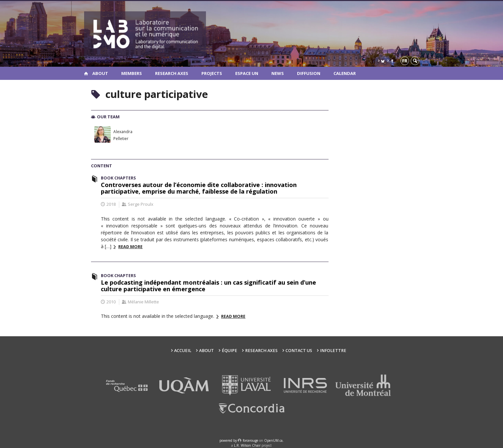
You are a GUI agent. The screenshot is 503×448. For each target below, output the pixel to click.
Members (132, 73)
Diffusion (309, 73)
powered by (229, 440)
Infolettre (333, 351)
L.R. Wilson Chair (247, 445)
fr (405, 61)
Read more (130, 247)
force (251, 440)
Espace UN (247, 73)
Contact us (299, 351)
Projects (212, 73)
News (278, 73)
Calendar (345, 73)
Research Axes (172, 73)
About (100, 73)
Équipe (229, 351)
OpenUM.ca (273, 440)
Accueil (183, 351)
